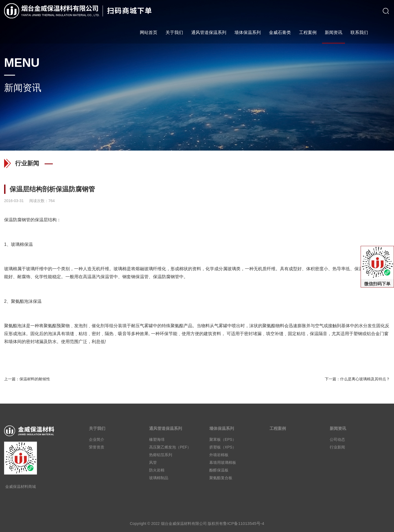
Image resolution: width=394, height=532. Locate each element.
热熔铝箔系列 (161, 455)
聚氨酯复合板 (221, 478)
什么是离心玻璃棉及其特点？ (365, 379)
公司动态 (337, 439)
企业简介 (97, 439)
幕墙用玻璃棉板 (223, 462)
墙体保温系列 (248, 32)
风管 (153, 462)
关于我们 (174, 32)
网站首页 (149, 32)
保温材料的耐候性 (35, 379)
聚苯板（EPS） (223, 439)
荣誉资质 (97, 447)
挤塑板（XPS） (223, 447)
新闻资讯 (334, 32)
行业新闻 (337, 447)
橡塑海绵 (157, 439)
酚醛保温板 (219, 470)
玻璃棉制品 (159, 478)
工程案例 (308, 32)
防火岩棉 (157, 470)
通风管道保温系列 (209, 32)
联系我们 (359, 32)
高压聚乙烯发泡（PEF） (170, 447)
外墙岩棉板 (219, 455)
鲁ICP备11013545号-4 (244, 523)
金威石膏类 (280, 32)
